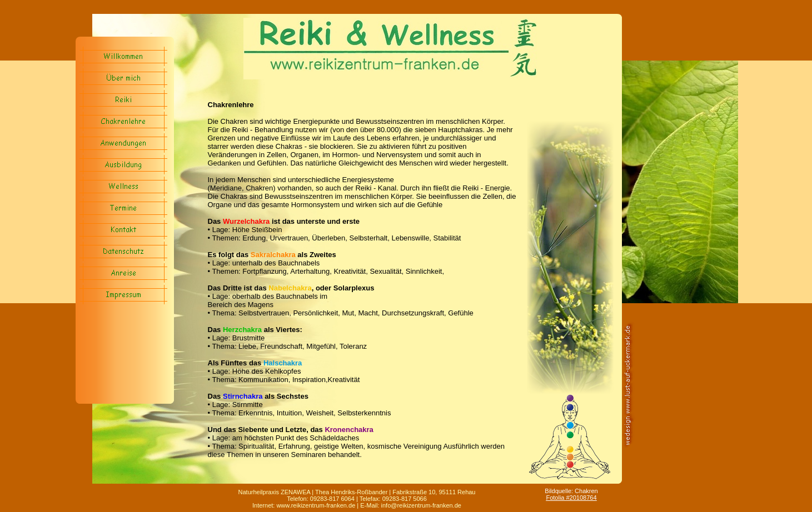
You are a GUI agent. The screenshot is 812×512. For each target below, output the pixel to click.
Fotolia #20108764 (571, 498)
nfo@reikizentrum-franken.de (422, 505)
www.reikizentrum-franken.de (317, 505)
